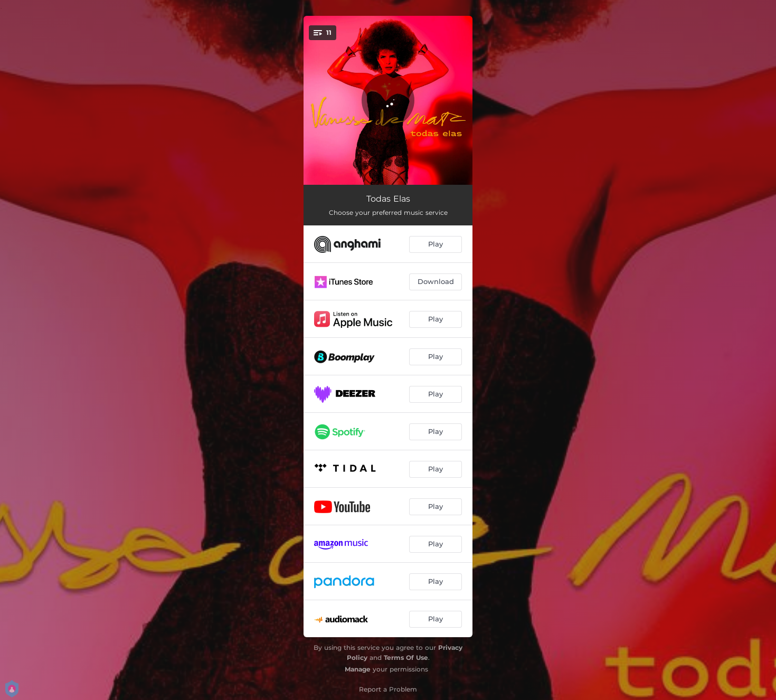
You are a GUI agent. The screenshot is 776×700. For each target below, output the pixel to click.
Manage (358, 669)
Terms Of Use (406, 658)
